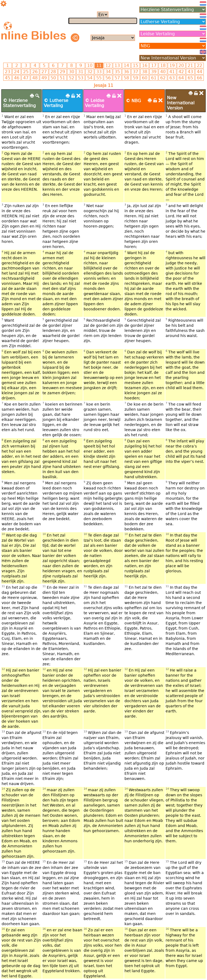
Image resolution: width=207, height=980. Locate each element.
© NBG (133, 101)
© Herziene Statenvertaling (19, 103)
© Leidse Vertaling (95, 103)
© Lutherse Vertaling (56, 103)
